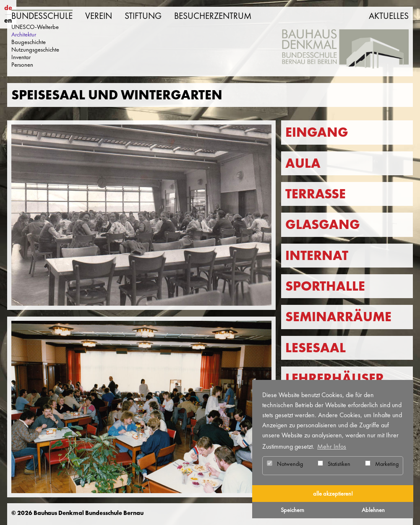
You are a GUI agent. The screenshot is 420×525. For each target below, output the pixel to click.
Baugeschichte (29, 42)
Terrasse (316, 194)
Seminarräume (338, 317)
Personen (22, 65)
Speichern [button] (292, 510)
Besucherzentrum (213, 16)
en (8, 20)
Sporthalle (325, 286)
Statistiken (334, 464)
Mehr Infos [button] (332, 446)
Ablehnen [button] (373, 510)
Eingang (317, 132)
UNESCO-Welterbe (35, 27)
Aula (303, 163)
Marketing (382, 464)
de (8, 8)
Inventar (21, 57)
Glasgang (323, 225)
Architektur (24, 34)
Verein (99, 16)
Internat (317, 256)
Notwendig (285, 464)
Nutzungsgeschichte (35, 49)
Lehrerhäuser (335, 378)
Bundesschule (42, 16)
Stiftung (143, 16)
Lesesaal (316, 348)
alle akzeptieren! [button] (333, 494)
